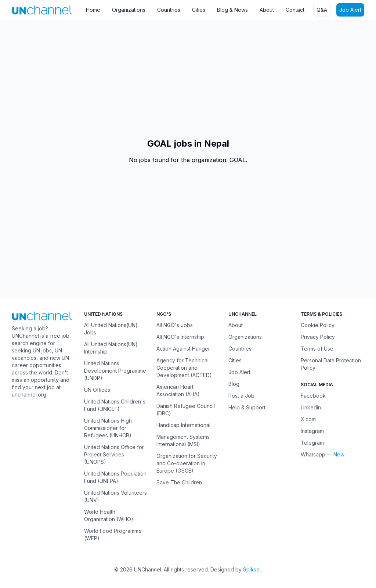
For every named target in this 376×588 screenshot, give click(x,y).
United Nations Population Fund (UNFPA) (115, 477)
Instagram (312, 431)
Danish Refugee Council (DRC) (186, 410)
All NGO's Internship (180, 337)
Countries (169, 10)
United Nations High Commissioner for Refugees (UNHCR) (108, 428)
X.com (308, 419)
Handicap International (183, 425)
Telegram (312, 443)
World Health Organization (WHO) (109, 515)
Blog (234, 384)
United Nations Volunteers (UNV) (115, 496)
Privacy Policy (318, 337)
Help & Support (247, 407)
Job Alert (350, 10)
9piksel (252, 569)
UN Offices (97, 390)
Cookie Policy (318, 325)
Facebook (313, 396)
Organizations (129, 10)
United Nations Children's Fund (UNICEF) (115, 405)
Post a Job (241, 396)
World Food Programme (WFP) (113, 535)
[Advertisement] (188, 79)
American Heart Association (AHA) (178, 390)
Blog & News (232, 10)
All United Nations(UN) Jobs (111, 329)
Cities (199, 10)
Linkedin (311, 407)
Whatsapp (313, 454)
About (267, 10)
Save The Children (179, 482)
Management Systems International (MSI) (183, 440)
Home (93, 10)
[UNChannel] (42, 10)
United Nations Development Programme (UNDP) (115, 371)
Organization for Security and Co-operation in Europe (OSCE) (187, 463)
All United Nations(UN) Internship (111, 348)
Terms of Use (317, 349)
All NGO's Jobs (175, 325)
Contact (295, 10)
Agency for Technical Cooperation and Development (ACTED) (184, 368)
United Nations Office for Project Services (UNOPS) (114, 454)
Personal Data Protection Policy (331, 364)
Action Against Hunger (183, 349)
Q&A (322, 10)
